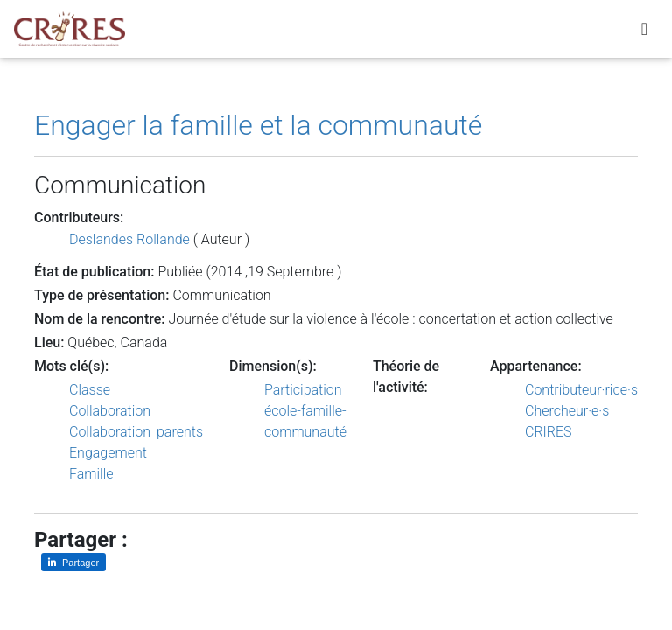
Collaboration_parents (136, 432)
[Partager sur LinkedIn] (73, 562)
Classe (90, 390)
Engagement (108, 453)
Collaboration (110, 411)
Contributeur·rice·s (581, 390)
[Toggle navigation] (644, 32)
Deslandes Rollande (129, 239)
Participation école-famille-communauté (305, 411)
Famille (91, 474)
